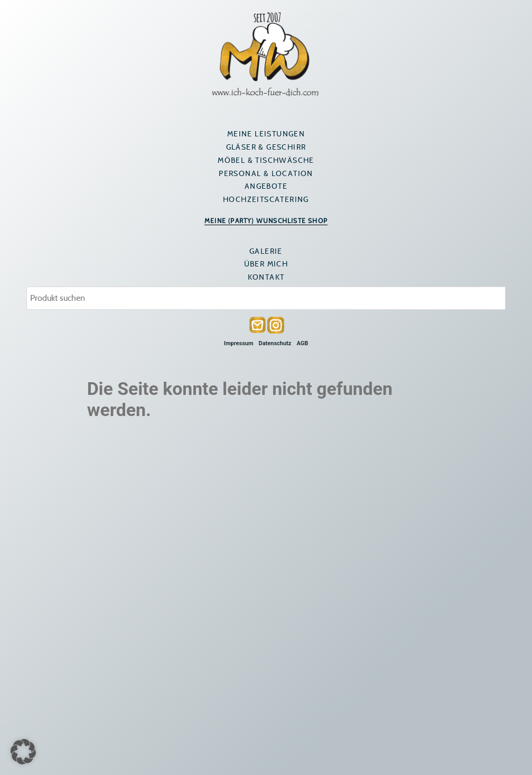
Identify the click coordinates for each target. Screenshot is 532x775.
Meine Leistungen (266, 134)
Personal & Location (266, 173)
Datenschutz (275, 343)
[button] (23, 752)
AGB (302, 343)
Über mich (266, 264)
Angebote (266, 186)
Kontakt (266, 277)
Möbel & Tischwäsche (266, 160)
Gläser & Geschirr (266, 147)
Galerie (266, 251)
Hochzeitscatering (266, 199)
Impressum (239, 343)
